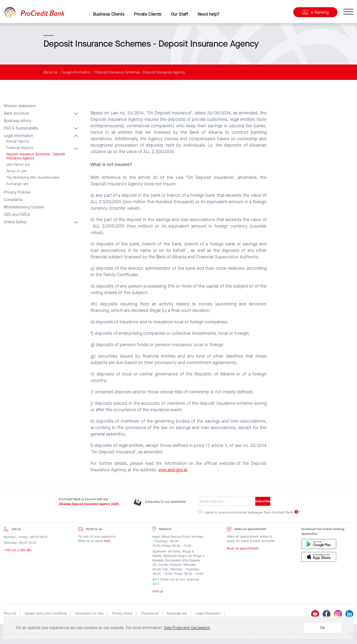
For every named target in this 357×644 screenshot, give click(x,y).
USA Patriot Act (18, 165)
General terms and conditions (46, 613)
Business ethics (17, 121)
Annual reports (18, 141)
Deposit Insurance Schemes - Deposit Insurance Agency (140, 72)
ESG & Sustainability (21, 128)
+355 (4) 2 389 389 (17, 551)
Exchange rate (17, 184)
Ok (322, 628)
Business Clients (109, 14)
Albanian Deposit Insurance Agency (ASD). (89, 504)
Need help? (209, 14)
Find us (158, 593)
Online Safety (15, 222)
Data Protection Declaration (187, 628)
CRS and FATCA (17, 215)
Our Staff (179, 14)
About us (51, 72)
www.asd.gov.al (173, 470)
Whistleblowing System (24, 207)
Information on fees (89, 613)
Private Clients (148, 14)
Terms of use (16, 171)
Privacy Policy (122, 613)
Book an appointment (243, 550)
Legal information (76, 72)
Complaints (13, 200)
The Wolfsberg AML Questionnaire (33, 178)
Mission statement (20, 106)
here (107, 542)
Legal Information (208, 613)
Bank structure (16, 113)
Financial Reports (20, 148)
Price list (10, 613)
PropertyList (150, 613)
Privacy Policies (17, 192)
